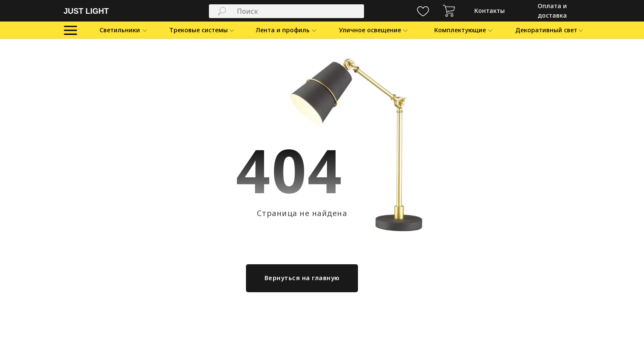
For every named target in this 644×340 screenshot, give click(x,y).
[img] (449, 11)
